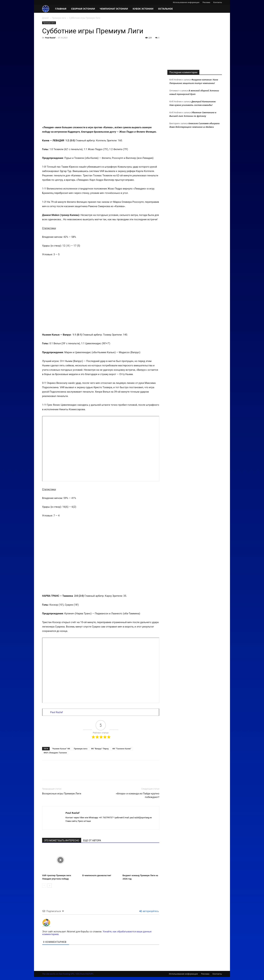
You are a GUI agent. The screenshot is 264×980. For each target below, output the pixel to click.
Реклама (206, 2)
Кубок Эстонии (143, 9)
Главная (61, 9)
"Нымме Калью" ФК (61, 749)
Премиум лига (59, 18)
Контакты (218, 2)
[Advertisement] (195, 42)
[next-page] (50, 886)
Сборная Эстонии (83, 9)
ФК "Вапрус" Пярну (100, 749)
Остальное (165, 9)
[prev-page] (44, 886)
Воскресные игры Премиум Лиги (62, 794)
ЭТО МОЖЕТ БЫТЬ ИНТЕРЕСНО (62, 841)
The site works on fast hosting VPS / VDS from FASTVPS (68, 974)
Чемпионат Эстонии (114, 9)
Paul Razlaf (50, 38)
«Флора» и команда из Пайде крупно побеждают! (137, 795)
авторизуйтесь (149, 911)
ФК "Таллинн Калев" (122, 749)
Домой (45, 18)
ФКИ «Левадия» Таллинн (55, 753)
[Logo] (47, 9)
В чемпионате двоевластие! (97, 875)
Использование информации (186, 2)
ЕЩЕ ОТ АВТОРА (92, 841)
